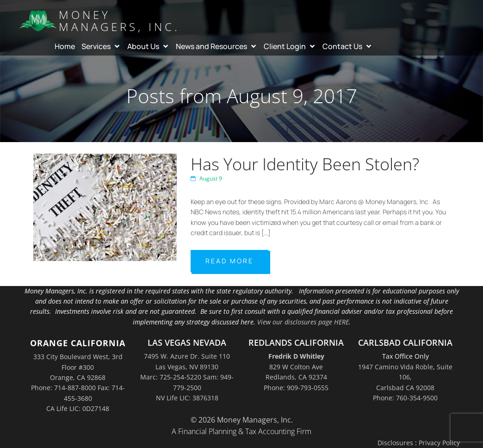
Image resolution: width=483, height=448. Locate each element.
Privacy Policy (439, 443)
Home (65, 46)
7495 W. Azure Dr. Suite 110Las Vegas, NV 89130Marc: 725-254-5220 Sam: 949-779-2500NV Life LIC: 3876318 (187, 377)
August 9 (206, 178)
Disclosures (395, 443)
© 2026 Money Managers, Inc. (242, 420)
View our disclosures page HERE (303, 322)
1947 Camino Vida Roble (396, 367)
